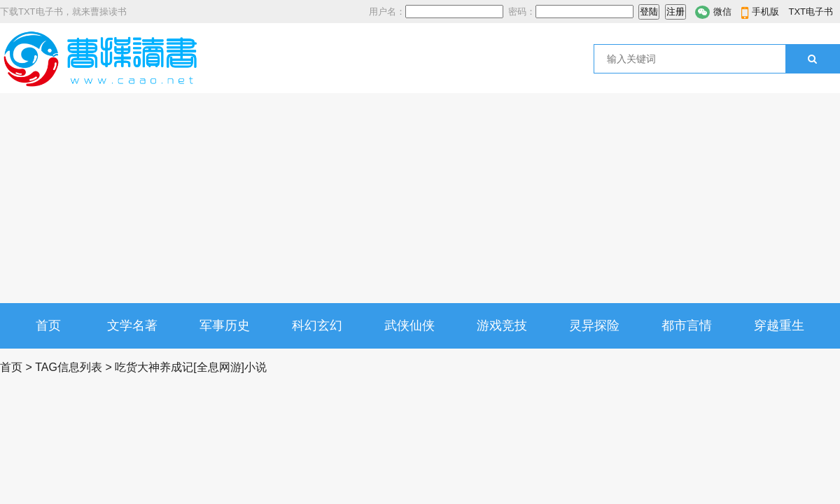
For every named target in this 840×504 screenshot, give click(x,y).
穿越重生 (779, 325)
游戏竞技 (502, 325)
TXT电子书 (811, 12)
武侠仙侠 (409, 325)
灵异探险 (594, 325)
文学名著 (132, 325)
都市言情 (687, 325)
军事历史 (225, 325)
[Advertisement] (420, 198)
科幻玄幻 (317, 325)
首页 (48, 325)
